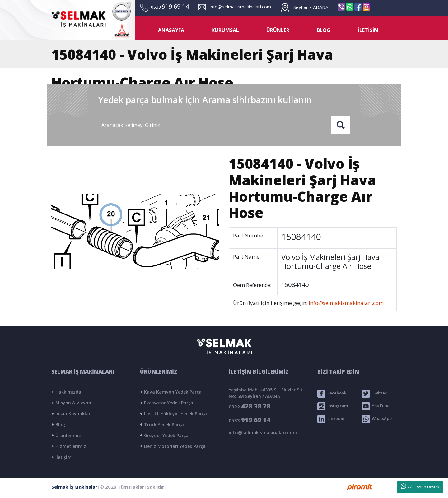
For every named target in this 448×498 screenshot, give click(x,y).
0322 (250, 406)
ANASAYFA (171, 30)
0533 (250, 420)
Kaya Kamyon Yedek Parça (171, 392)
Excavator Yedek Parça (167, 403)
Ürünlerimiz (66, 435)
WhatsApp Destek (420, 486)
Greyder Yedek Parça (164, 435)
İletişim (61, 457)
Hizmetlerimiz (69, 446)
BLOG (324, 30)
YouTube (376, 406)
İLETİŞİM (368, 30)
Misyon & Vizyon (71, 403)
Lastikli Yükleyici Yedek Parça (173, 414)
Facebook (332, 394)
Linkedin (331, 419)
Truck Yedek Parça (162, 424)
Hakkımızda (66, 392)
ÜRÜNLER (278, 30)
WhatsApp (377, 419)
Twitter (374, 394)
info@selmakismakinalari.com (235, 7)
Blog (58, 424)
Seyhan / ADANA (304, 7)
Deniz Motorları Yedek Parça (173, 446)
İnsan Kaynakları (72, 414)
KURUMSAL (225, 30)
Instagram (333, 406)
